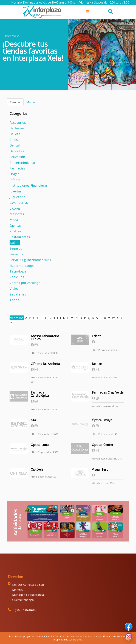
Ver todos (17, 318)
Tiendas (15, 102)
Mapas (31, 102)
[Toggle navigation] (87, 12)
